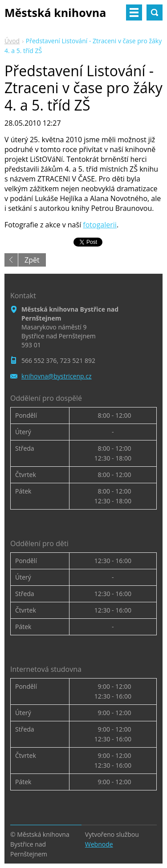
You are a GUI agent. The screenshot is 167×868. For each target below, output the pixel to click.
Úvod (12, 41)
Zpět (32, 260)
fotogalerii (100, 225)
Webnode (99, 844)
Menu (134, 12)
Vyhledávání (155, 12)
